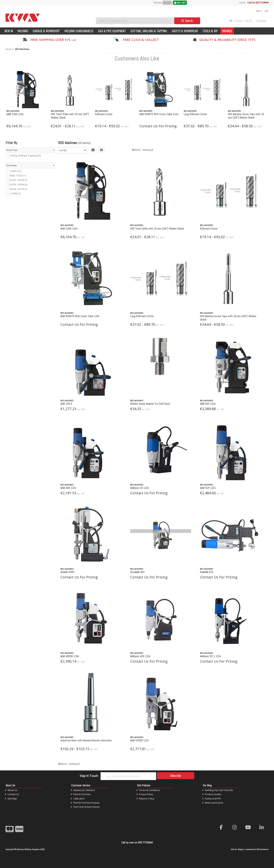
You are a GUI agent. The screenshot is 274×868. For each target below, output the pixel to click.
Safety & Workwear (185, 31)
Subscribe (175, 776)
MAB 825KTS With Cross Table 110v (159, 114)
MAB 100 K (66, 404)
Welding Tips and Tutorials (218, 790)
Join (267, 11)
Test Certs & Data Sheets (85, 807)
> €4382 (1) (15, 193)
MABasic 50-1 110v (210, 656)
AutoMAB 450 (137, 572)
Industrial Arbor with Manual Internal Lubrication (86, 740)
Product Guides (212, 794)
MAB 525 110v (208, 488)
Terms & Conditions (148, 790)
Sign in (259, 11)
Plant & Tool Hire (81, 794)
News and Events (213, 803)
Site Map (11, 799)
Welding (23, 31)
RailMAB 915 (207, 572)
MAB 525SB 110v (139, 740)
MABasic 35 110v (140, 488)
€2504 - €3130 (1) (19, 189)
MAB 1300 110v (15, 114)
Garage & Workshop (46, 31)
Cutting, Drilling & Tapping (149, 31)
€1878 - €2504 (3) (19, 185)
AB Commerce (262, 849)
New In (9, 31)
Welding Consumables (79, 31)
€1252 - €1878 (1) (19, 180)
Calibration (78, 799)
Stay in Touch (89, 776)
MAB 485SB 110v (70, 656)
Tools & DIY (210, 31)
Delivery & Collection (83, 790)
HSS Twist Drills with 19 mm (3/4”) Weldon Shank (70, 116)
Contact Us (12, 794)
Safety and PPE (211, 799)
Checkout (261, 21)
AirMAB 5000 (67, 572)
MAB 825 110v (208, 404)
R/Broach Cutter (104, 114)
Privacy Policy (145, 794)
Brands (227, 31)
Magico (241, 849)
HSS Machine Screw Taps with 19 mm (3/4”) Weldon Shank (246, 116)
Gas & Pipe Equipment (112, 31)
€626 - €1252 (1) (18, 175)
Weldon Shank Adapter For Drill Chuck (150, 404)
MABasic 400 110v (140, 656)
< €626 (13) (15, 171)
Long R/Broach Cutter (195, 114)
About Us (11, 790)
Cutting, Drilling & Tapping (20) (25, 156)
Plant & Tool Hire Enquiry (85, 803)
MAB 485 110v (68, 488)
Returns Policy (145, 799)
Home (242, 3)
